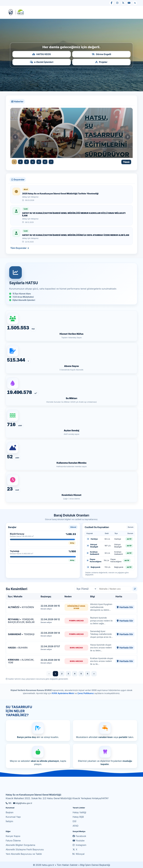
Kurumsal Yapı (13, 817)
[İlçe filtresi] (86, 589)
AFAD (76, 826)
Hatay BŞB (78, 817)
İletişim (9, 821)
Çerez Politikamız (86, 693)
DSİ (74, 821)
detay (72, 543)
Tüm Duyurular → (20, 248)
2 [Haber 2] (20, 162)
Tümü (126, 162)
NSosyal (79, 854)
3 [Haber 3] (26, 162)
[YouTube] (129, 3)
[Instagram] (117, 3)
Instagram (79, 845)
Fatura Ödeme (13, 841)
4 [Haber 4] (33, 162)
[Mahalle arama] (115, 589)
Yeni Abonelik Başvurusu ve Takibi (24, 854)
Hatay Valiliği (79, 812)
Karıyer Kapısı (13, 836)
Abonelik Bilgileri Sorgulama (20, 845)
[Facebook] (111, 3)
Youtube (79, 841)
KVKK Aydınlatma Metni (63, 693)
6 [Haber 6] (45, 162)
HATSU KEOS (42, 54)
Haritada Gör (125, 607)
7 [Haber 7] (51, 162)
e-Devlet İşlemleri (42, 62)
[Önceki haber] (15, 137)
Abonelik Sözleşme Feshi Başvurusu (25, 849)
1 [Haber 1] (14, 162)
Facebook (79, 836)
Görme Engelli (101, 54)
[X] (123, 3)
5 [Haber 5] (39, 162)
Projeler (101, 62)
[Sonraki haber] (128, 137)
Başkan (10, 812)
